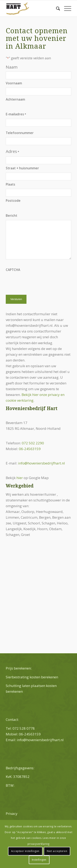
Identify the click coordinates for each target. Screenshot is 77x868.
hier (20, 478)
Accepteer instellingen (25, 851)
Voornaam (14, 83)
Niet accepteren (57, 851)
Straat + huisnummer (22, 168)
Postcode (13, 201)
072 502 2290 (33, 443)
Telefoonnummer (20, 133)
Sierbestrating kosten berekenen (32, 677)
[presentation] (37, 282)
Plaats (10, 184)
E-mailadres (16, 114)
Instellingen (39, 860)
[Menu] (66, 8)
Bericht (11, 216)
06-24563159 (30, 449)
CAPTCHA (13, 270)
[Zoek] (56, 8)
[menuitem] (56, 8)
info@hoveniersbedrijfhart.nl (41, 463)
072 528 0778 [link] (24, 728)
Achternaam (15, 99)
